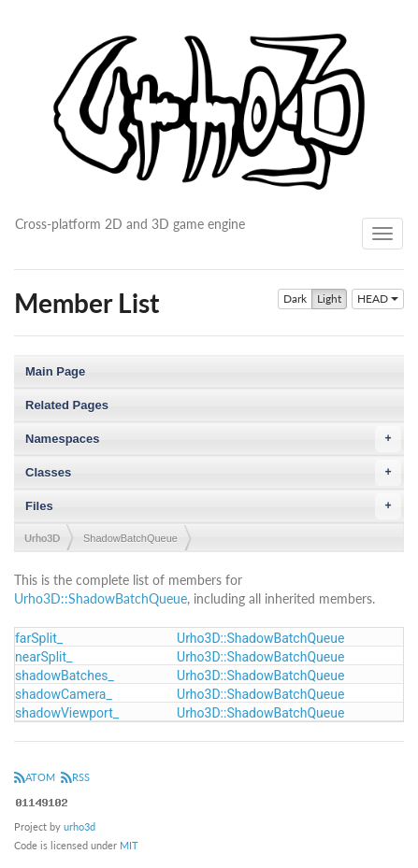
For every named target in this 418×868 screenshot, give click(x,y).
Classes (213, 473)
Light (329, 299)
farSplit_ (39, 638)
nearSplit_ (43, 657)
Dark (295, 299)
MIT (129, 845)
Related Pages (67, 405)
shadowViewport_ (67, 713)
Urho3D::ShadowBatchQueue (101, 598)
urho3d (79, 826)
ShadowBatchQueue (130, 538)
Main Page (55, 371)
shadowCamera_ (64, 694)
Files (213, 506)
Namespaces (213, 439)
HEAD (378, 299)
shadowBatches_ (65, 676)
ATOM (35, 777)
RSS (75, 777)
